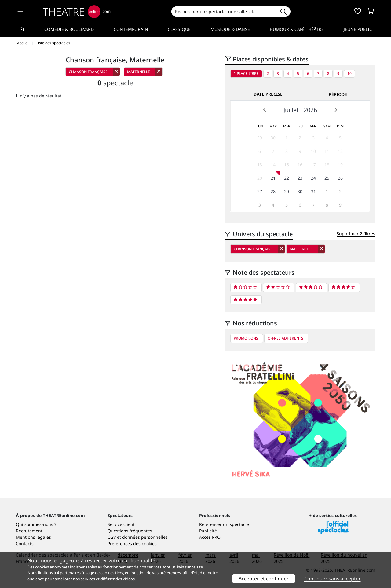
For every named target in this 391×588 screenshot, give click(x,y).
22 (287, 178)
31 (313, 191)
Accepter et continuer (264, 579)
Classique (179, 29)
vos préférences (166, 573)
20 (260, 178)
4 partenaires (69, 573)
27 (260, 191)
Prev (265, 110)
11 (327, 151)
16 (300, 165)
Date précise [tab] (268, 94)
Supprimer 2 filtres (356, 234)
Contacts (25, 544)
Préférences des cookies (132, 544)
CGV (112, 537)
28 (273, 191)
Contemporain (131, 29)
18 (327, 165)
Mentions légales (33, 537)
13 (260, 165)
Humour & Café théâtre (297, 29)
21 (273, 178)
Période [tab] (338, 94)
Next (336, 110)
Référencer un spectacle (224, 524)
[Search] (224, 11)
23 (300, 178)
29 (260, 138)
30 (273, 138)
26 (340, 178)
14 (273, 165)
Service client (121, 524)
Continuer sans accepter (333, 579)
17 (313, 165)
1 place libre (246, 73)
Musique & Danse (230, 29)
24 (313, 178)
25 (327, 178)
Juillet (291, 110)
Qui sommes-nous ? (36, 524)
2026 (310, 110)
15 (287, 165)
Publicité (208, 531)
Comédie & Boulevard (69, 29)
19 (340, 165)
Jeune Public (358, 29)
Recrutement (29, 531)
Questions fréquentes (130, 531)
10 (349, 73)
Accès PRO (210, 537)
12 (340, 151)
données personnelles (145, 537)
